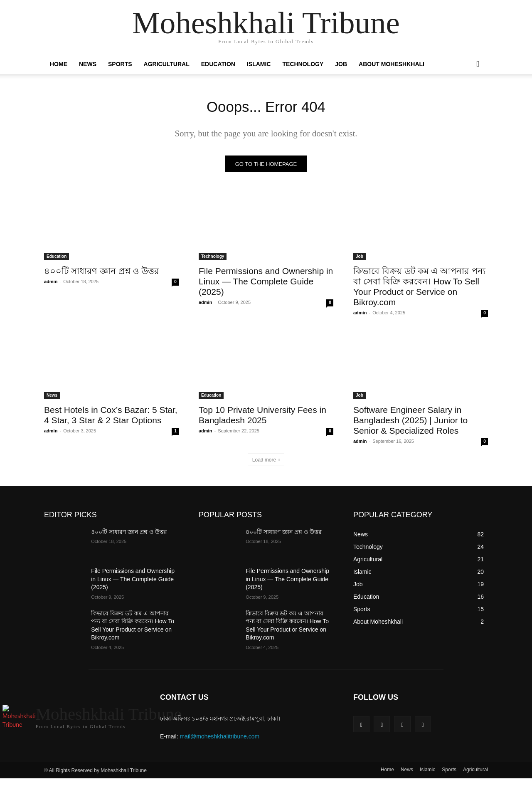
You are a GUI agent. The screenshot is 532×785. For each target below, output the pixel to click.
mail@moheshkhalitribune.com (219, 740)
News (88, 64)
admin (51, 284)
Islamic (259, 64)
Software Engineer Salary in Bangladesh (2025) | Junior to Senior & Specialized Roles (410, 423)
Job (341, 64)
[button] (478, 64)
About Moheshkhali (392, 64)
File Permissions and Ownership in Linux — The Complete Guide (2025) (266, 284)
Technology (303, 64)
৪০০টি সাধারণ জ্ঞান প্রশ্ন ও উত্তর (102, 274)
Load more (266, 463)
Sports (120, 64)
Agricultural (167, 64)
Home (59, 64)
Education (218, 64)
